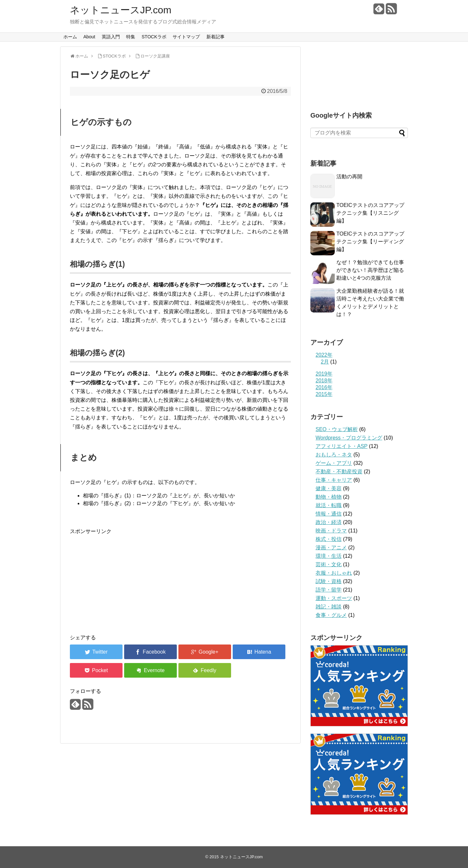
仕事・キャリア (334, 480)
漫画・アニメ (331, 548)
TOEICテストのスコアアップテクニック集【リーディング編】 (370, 242)
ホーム (70, 37)
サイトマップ (186, 37)
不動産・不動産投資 (339, 472)
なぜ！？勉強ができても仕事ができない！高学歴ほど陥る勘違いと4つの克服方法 (370, 270)
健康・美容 (329, 488)
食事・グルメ (331, 615)
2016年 (324, 387)
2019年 (324, 374)
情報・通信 (329, 514)
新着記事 (215, 37)
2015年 (324, 394)
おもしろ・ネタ (334, 455)
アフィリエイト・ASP (342, 446)
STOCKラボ (154, 37)
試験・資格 (329, 581)
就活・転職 (329, 505)
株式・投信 (329, 539)
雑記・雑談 (329, 607)
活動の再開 (349, 177)
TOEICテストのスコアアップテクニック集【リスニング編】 (370, 213)
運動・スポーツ (334, 598)
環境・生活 (329, 556)
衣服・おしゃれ (334, 573)
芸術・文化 (329, 564)
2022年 (324, 355)
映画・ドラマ (331, 531)
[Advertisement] (180, 581)
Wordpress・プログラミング (349, 438)
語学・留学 (329, 590)
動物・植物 (329, 497)
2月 (325, 362)
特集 (131, 37)
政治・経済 (329, 522)
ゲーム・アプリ (334, 463)
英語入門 (111, 37)
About (89, 37)
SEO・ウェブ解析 (337, 429)
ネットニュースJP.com (121, 10)
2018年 (324, 381)
